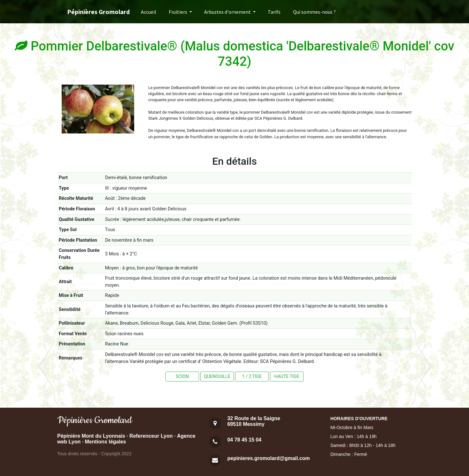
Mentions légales (106, 442)
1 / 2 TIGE (252, 376)
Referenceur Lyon (151, 436)
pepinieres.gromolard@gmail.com (268, 458)
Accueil (149, 12)
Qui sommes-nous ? (314, 12)
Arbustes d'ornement (228, 12)
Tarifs (274, 12)
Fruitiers (178, 12)
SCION (182, 376)
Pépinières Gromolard (98, 12)
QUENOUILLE (217, 376)
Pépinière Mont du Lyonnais (91, 436)
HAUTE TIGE (287, 376)
